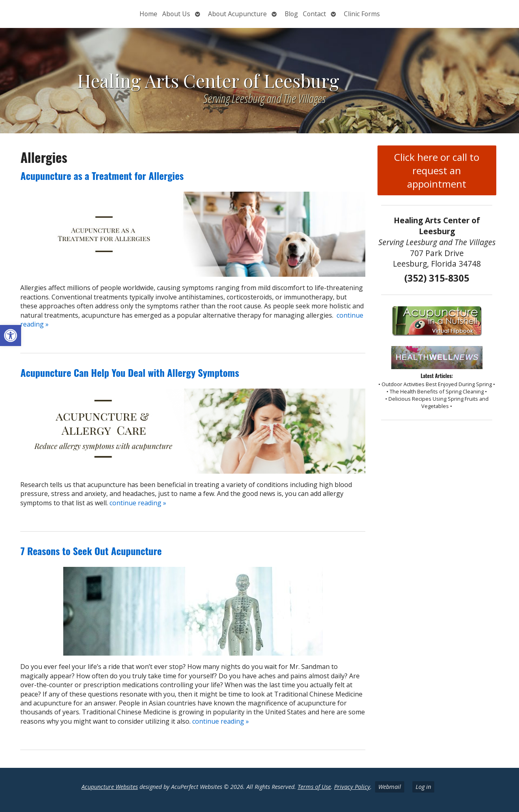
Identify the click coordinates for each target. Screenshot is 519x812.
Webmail (390, 787)
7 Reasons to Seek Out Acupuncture (91, 551)
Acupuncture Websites (110, 787)
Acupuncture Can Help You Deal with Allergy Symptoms (130, 372)
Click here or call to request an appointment (437, 170)
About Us (176, 14)
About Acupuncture (237, 14)
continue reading (138, 503)
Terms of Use (314, 787)
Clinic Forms (362, 14)
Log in (423, 787)
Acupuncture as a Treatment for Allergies (102, 175)
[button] (11, 335)
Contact (314, 14)
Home (148, 14)
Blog (291, 14)
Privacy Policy (352, 787)
